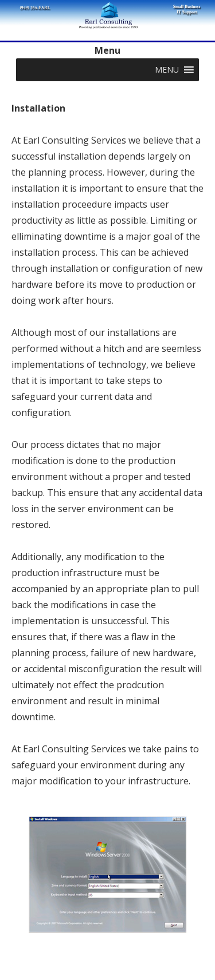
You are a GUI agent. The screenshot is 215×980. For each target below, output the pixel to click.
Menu (107, 50)
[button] (167, 70)
